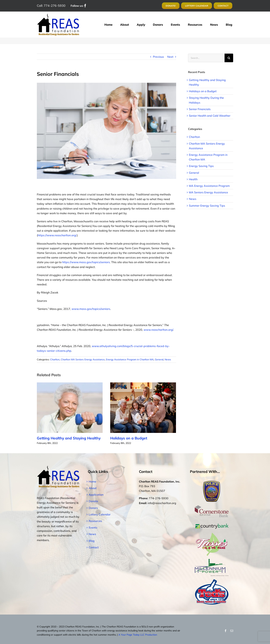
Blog (92, 541)
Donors (93, 508)
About (93, 488)
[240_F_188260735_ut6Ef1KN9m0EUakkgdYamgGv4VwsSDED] (107, 131)
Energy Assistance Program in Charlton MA (130, 359)
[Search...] (206, 58)
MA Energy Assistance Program (209, 186)
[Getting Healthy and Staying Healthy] (70, 407)
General (159, 359)
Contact (94, 547)
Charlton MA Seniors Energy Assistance (83, 359)
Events (93, 528)
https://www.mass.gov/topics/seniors (86, 262)
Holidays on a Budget (130, 438)
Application (96, 495)
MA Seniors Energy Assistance (208, 192)
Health (193, 179)
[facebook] (85, 6)
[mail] (232, 631)
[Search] (229, 58)
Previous (158, 57)
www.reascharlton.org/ (158, 330)
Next (170, 57)
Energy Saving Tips (201, 166)
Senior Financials (200, 109)
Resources (95, 521)
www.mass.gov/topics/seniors (91, 309)
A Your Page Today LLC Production (138, 635)
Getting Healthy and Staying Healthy (69, 438)
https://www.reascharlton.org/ (57, 235)
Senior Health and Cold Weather (210, 116)
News (168, 359)
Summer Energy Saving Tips (207, 206)
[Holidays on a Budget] (143, 407)
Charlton (55, 359)
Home (92, 481)
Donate (93, 501)
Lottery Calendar (100, 514)
